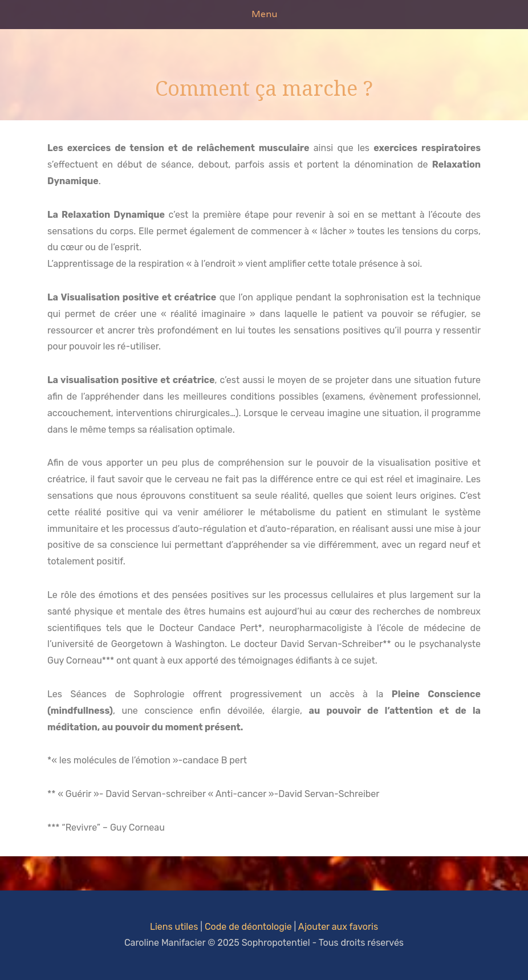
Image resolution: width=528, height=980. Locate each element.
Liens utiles (174, 927)
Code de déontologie (248, 927)
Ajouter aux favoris (338, 927)
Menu (264, 14)
